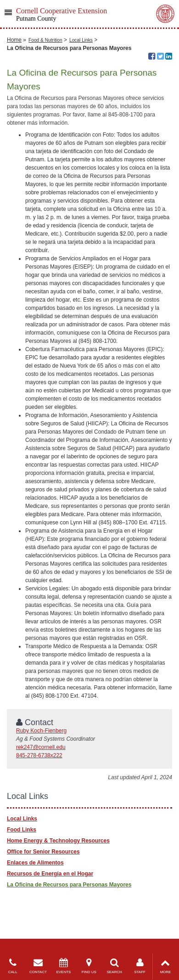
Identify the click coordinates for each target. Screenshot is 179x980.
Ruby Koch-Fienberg (41, 731)
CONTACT (38, 966)
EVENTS (64, 966)
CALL (13, 966)
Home (14, 40)
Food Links (22, 830)
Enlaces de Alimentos (35, 863)
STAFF (140, 966)
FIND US (89, 966)
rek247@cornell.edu (41, 747)
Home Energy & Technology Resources (58, 841)
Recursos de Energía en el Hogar (50, 874)
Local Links (81, 40)
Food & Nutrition (45, 40)
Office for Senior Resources (43, 852)
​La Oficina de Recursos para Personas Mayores (69, 885)
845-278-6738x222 (39, 755)
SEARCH (115, 966)
